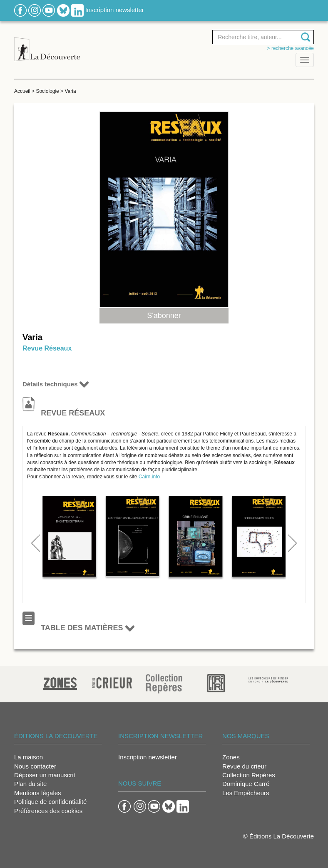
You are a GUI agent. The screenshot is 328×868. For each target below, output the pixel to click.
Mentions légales (38, 793)
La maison (29, 757)
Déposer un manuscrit (45, 775)
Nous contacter (35, 766)
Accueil (22, 91)
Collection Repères (249, 775)
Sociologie (47, 91)
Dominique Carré (246, 784)
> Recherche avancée (291, 48)
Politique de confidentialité (50, 802)
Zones (231, 757)
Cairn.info (149, 477)
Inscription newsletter (115, 10)
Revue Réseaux (47, 348)
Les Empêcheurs (246, 793)
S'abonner (164, 316)
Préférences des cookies (48, 811)
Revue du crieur (244, 766)
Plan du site (30, 784)
